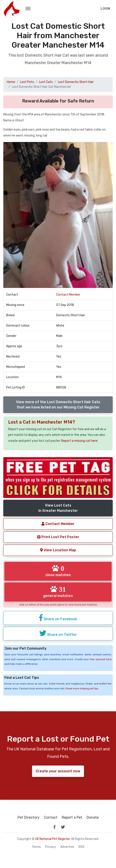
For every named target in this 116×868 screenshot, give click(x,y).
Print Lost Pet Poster (58, 537)
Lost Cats (46, 82)
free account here (101, 659)
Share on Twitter (58, 633)
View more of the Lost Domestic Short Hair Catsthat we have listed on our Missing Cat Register (58, 405)
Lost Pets (27, 82)
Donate (93, 818)
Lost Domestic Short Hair (76, 82)
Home (11, 82)
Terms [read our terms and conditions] (36, 847)
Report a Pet (72, 818)
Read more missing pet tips (82, 689)
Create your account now (58, 771)
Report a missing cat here (79, 441)
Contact (51, 818)
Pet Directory (29, 818)
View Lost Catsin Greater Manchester (58, 508)
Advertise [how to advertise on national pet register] (67, 847)
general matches (58, 592)
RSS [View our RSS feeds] (81, 847)
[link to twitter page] (63, 827)
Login (105, 9)
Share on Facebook (58, 618)
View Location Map (58, 550)
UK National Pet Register (52, 839)
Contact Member (68, 295)
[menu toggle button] (28, 9)
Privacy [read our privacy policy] (51, 847)
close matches (58, 571)
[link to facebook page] (55, 827)
